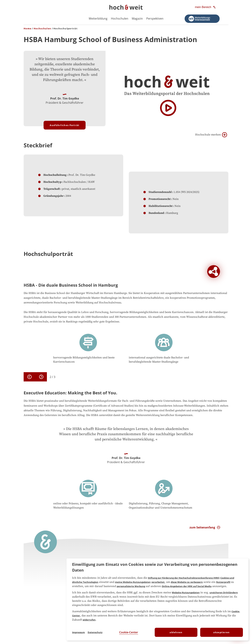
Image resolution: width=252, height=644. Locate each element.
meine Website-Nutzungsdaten (133, 582)
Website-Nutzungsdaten (186, 593)
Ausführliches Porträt (64, 125)
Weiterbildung (98, 19)
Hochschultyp (52, 182)
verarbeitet (158, 582)
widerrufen (89, 620)
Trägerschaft (52, 189)
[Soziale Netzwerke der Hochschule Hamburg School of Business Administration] (214, 272)
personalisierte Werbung (131, 586)
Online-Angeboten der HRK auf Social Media (187, 586)
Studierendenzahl (160, 192)
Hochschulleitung (55, 175)
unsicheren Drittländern (224, 593)
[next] (41, 377)
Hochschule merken (211, 135)
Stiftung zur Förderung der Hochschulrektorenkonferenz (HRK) (184, 578)
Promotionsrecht (160, 199)
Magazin (137, 19)
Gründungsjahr (53, 196)
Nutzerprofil (223, 582)
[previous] (29, 377)
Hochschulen (120, 19)
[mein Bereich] (206, 7)
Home (27, 28)
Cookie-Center (129, 632)
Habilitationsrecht (161, 206)
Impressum (78, 632)
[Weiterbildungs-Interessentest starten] (202, 19)
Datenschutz (95, 632)
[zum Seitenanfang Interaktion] (205, 527)
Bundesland (156, 213)
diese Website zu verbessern (187, 582)
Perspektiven (155, 19)
